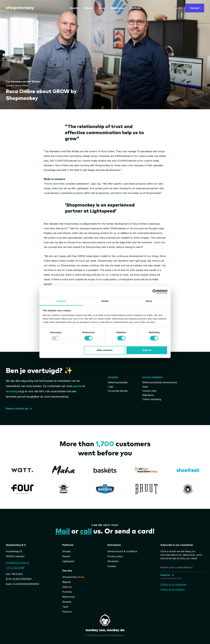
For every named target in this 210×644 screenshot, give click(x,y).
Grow (102, 8)
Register (167, 575)
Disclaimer (113, 561)
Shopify (74, 8)
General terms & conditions (122, 551)
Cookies (112, 566)
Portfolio (135, 8)
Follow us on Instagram (173, 584)
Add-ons (67, 587)
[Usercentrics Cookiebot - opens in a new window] (155, 291)
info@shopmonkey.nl (17, 563)
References (118, 8)
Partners (67, 612)
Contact (195, 8)
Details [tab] (105, 301)
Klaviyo (89, 8)
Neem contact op (19, 409)
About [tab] (149, 301)
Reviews (67, 602)
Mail (63, 531)
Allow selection (104, 350)
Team (65, 607)
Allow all (147, 350)
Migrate (66, 582)
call (86, 531)
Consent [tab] (61, 301)
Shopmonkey (73, 577)
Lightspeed (68, 561)
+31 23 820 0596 (15, 568)
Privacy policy (115, 556)
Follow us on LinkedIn (173, 589)
